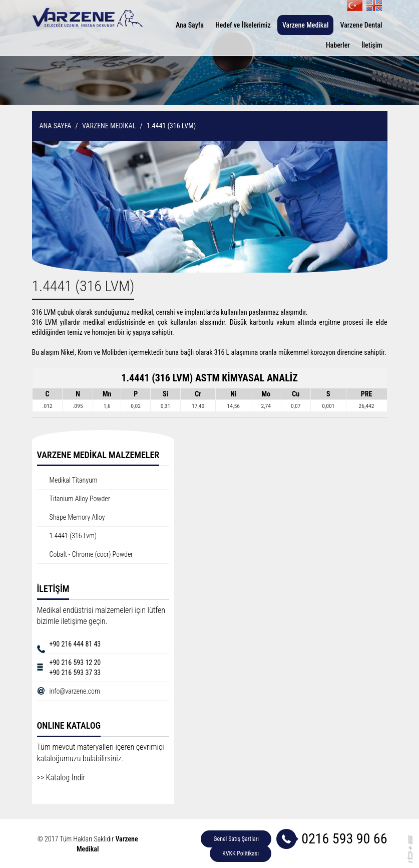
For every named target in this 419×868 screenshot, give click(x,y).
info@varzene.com (75, 691)
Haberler (338, 45)
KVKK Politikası (241, 853)
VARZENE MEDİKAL (109, 126)
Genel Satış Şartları (236, 839)
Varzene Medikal (305, 25)
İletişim (372, 45)
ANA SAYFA (56, 126)
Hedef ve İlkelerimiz (243, 25)
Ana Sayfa (190, 25)
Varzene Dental (361, 25)
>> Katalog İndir (61, 778)
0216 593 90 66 (344, 839)
